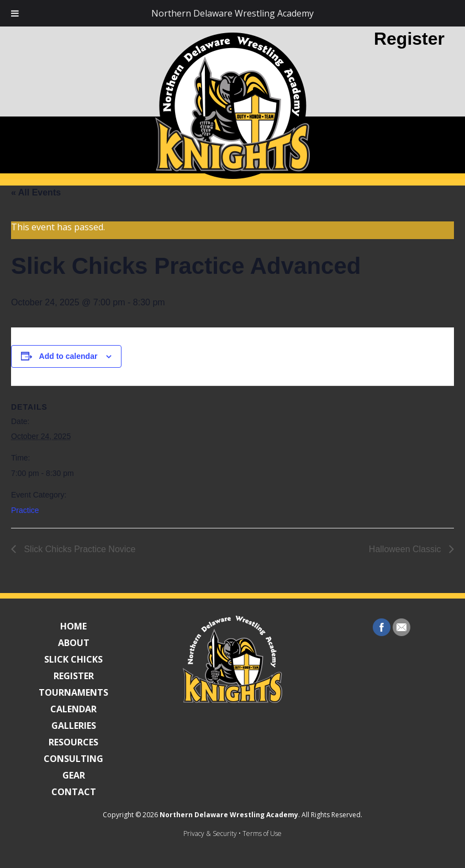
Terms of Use (262, 833)
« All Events (36, 192)
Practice (25, 510)
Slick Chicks (73, 659)
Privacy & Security (210, 833)
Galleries (74, 726)
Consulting (73, 759)
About (74, 643)
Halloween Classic (406, 549)
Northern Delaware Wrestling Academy (229, 815)
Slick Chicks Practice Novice (78, 549)
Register (409, 39)
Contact (74, 792)
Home (73, 626)
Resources (73, 742)
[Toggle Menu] (15, 13)
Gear (74, 775)
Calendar (73, 709)
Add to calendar (68, 356)
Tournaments (73, 692)
